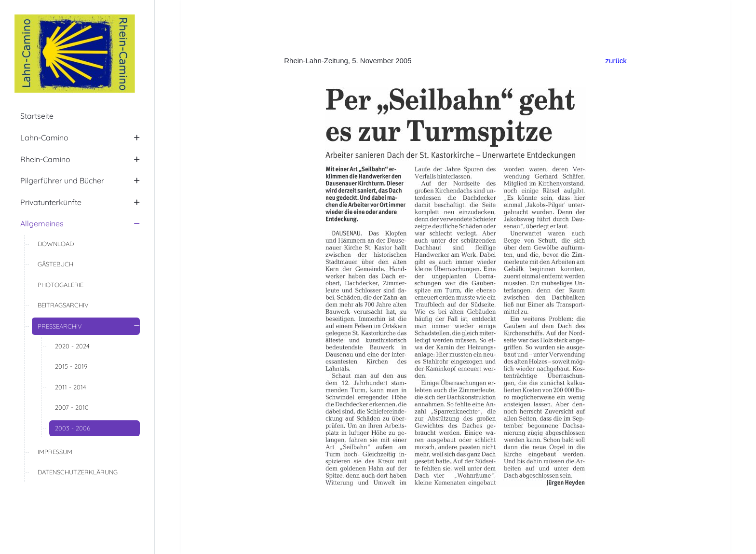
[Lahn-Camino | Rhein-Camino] (77, 54)
